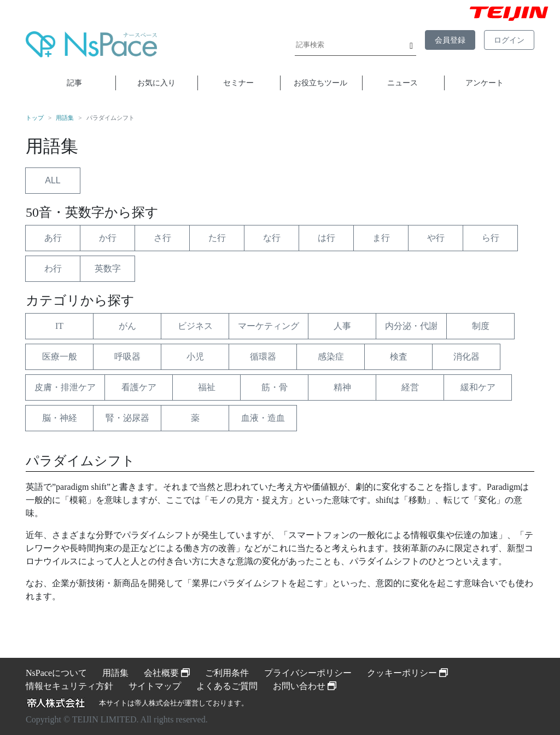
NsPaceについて (56, 673)
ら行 (491, 238)
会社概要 (167, 673)
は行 (326, 238)
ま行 (381, 238)
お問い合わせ (305, 686)
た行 (217, 238)
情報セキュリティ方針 (69, 686)
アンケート (485, 83)
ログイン (509, 40)
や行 (436, 238)
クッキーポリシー (407, 673)
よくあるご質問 (227, 686)
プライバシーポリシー (308, 673)
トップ (35, 118)
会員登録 (450, 40)
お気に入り (156, 83)
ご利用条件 (227, 673)
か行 (108, 238)
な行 (272, 238)
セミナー (238, 83)
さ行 (162, 238)
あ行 (53, 238)
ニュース (402, 83)
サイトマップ (155, 686)
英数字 (108, 268)
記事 (74, 83)
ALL (52, 180)
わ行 (53, 268)
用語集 (65, 118)
